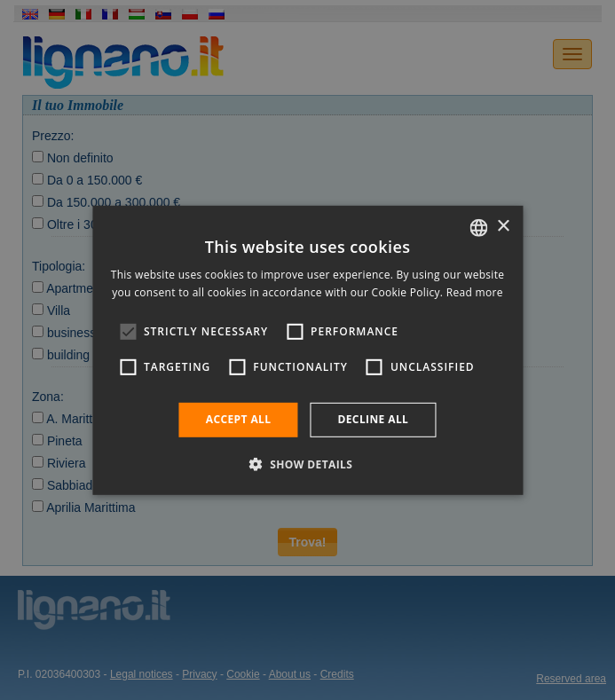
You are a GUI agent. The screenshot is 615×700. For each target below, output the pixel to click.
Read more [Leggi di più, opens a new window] (475, 292)
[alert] (307, 350)
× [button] (503, 227)
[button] (308, 464)
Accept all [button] (239, 419)
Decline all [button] (373, 419)
